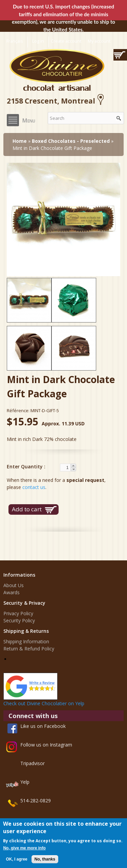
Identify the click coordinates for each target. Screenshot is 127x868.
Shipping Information (26, 641)
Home (20, 141)
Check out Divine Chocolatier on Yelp (44, 703)
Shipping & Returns (26, 631)
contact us (34, 487)
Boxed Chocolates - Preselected (71, 141)
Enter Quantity (25, 466)
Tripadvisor (33, 763)
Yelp (25, 782)
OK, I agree (16, 859)
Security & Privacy (24, 603)
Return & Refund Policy (29, 649)
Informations (19, 575)
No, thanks (45, 859)
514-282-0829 (36, 800)
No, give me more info (24, 848)
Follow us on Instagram (46, 745)
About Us (14, 585)
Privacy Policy (18, 613)
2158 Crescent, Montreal (56, 101)
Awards (12, 592)
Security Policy (19, 620)
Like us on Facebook (43, 726)
